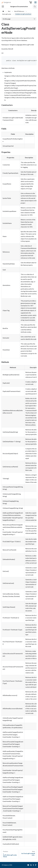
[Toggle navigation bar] (3, 6)
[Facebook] (36, 865)
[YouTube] (28, 865)
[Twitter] (33, 865)
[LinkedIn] (31, 865)
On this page (7, 19)
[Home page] (3, 11)
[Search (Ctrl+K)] (35, 6)
